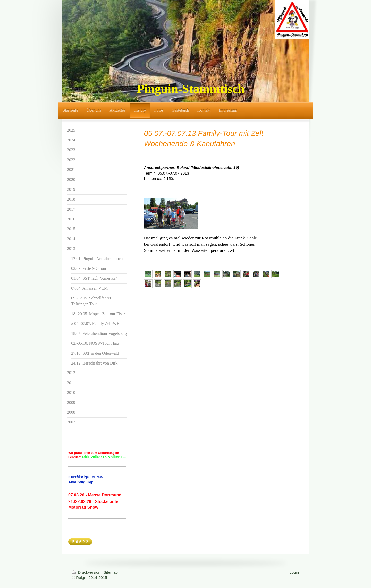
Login (294, 572)
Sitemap (111, 572)
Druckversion (87, 572)
